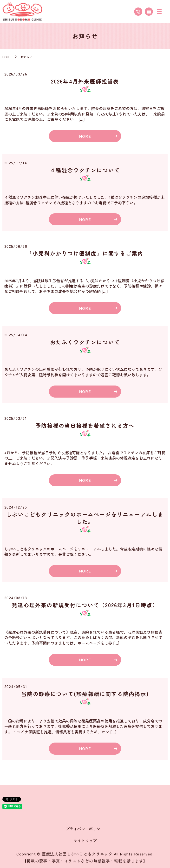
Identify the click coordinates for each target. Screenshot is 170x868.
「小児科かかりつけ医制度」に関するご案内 (85, 253)
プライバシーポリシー (85, 829)
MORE (85, 136)
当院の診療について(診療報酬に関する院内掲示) (85, 694)
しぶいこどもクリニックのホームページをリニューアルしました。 (85, 518)
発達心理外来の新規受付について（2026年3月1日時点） (85, 605)
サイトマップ (85, 840)
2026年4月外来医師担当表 (85, 81)
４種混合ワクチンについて (85, 170)
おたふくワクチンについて (85, 342)
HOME (6, 57)
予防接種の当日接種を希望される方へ (85, 425)
